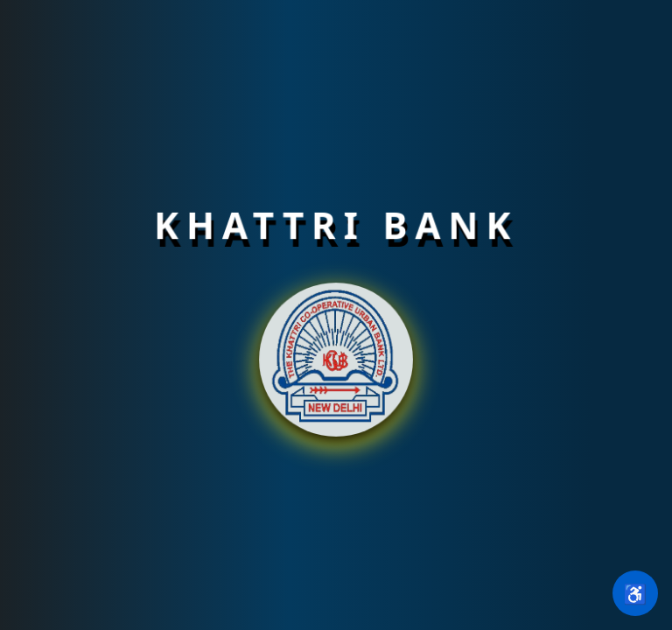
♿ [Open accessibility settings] (635, 593)
